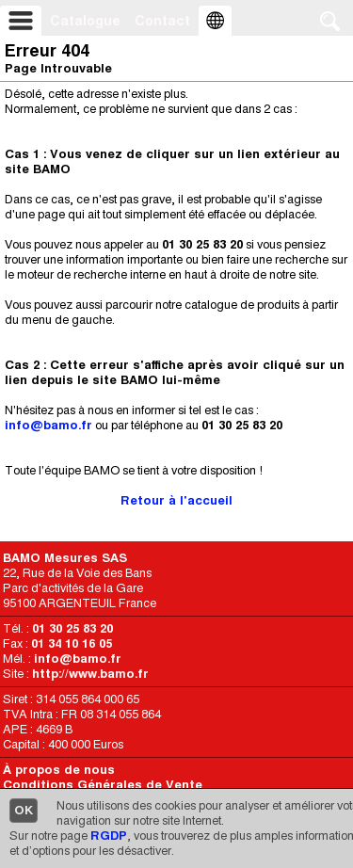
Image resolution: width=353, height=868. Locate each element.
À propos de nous (59, 770)
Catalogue (85, 21)
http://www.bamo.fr (90, 674)
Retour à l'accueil (176, 500)
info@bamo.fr (48, 425)
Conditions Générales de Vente (103, 785)
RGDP (109, 836)
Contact (162, 21)
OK (24, 810)
